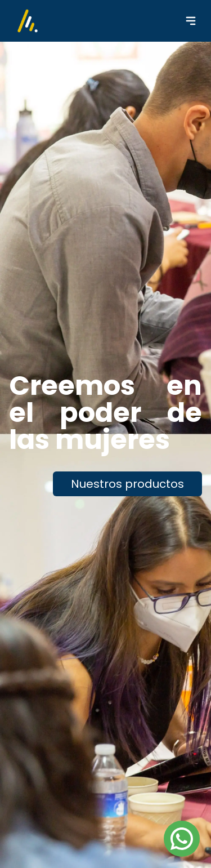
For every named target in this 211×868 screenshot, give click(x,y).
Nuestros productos (127, 484)
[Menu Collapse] (191, 21)
